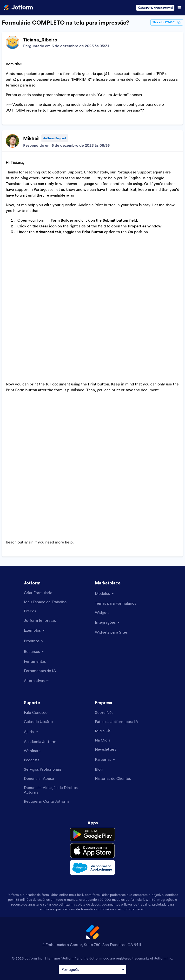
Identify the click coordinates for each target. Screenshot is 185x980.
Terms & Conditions (43, 945)
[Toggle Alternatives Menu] (37, 634)
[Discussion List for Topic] (92, 271)
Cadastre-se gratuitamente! (155, 8)
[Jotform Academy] (40, 695)
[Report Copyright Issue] (57, 744)
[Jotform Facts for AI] (116, 675)
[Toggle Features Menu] (34, 605)
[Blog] (99, 723)
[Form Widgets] (102, 566)
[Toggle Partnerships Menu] (105, 713)
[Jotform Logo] (18, 8)
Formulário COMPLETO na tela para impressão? (66, 23)
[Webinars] (32, 704)
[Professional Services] (43, 723)
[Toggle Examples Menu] (35, 584)
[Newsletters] (106, 703)
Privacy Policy (77, 945)
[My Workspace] (45, 556)
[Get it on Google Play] (92, 788)
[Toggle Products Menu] (34, 595)
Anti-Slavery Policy (93, 956)
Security (102, 945)
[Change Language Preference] (92, 923)
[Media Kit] (103, 685)
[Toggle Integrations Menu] (108, 576)
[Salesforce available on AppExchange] (92, 821)
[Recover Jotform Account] (46, 755)
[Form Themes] (116, 557)
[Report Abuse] (39, 732)
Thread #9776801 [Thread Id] (167, 22)
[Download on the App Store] (92, 804)
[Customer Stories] (113, 732)
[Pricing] (30, 565)
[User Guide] (38, 675)
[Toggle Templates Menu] (105, 547)
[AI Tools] (40, 624)
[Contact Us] (36, 666)
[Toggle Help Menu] (31, 685)
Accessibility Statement (136, 945)
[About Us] (104, 666)
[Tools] (35, 615)
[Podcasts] (32, 714)
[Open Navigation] (179, 8)
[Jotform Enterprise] (40, 574)
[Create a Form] (38, 546)
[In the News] (103, 694)
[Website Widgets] (111, 586)
